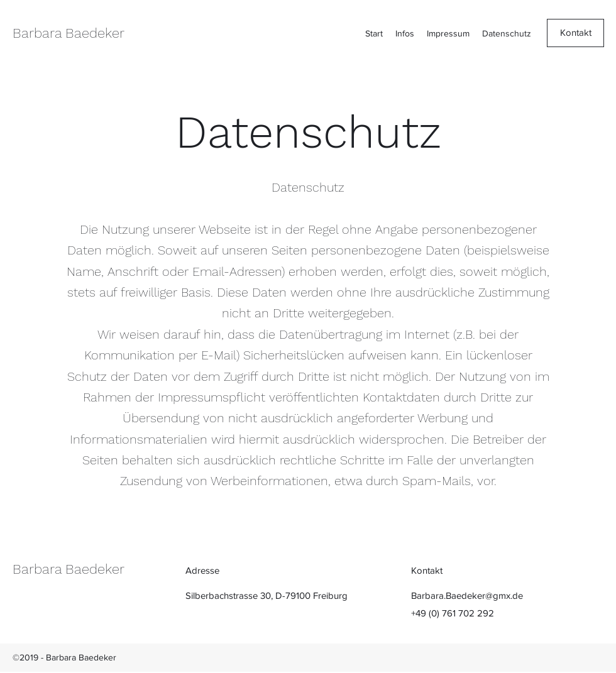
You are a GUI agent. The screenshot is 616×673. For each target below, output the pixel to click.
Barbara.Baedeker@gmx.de (467, 595)
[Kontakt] (575, 33)
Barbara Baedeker (69, 33)
